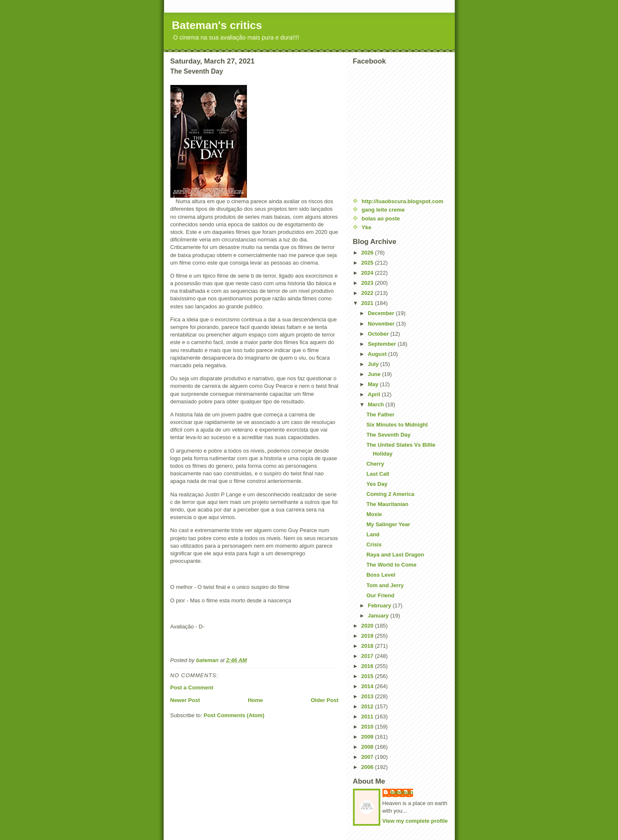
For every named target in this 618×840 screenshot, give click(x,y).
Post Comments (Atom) (234, 715)
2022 (368, 293)
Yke (367, 227)
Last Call (378, 474)
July (374, 364)
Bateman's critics (217, 25)
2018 (368, 646)
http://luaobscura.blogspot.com (403, 201)
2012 (368, 706)
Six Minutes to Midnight (397, 425)
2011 (368, 717)
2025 (368, 263)
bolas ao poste (381, 219)
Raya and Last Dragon (395, 555)
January (379, 616)
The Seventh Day (389, 435)
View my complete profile (415, 821)
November (382, 324)
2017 (368, 656)
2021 (368, 303)
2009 (368, 737)
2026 (368, 253)
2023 (368, 283)
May (374, 384)
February (380, 605)
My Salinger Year (388, 524)
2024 (368, 273)
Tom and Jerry (385, 585)
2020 (368, 626)
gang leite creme (383, 210)
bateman (402, 792)
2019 (368, 636)
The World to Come (391, 565)
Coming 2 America (390, 494)
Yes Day (377, 484)
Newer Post (185, 700)
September (383, 344)
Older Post (325, 700)
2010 (368, 727)
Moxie (374, 514)
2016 (368, 666)
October (379, 334)
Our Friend (380, 595)
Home (255, 700)
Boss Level (381, 575)
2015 (368, 676)
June (375, 374)
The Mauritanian (387, 504)
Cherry (375, 464)
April (375, 394)
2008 (368, 747)
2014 (368, 686)
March (377, 404)
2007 (368, 757)
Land (373, 534)
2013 (368, 696)
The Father (380, 415)
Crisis (374, 545)
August (378, 354)
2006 (368, 767)
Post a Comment (192, 688)
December (382, 313)
